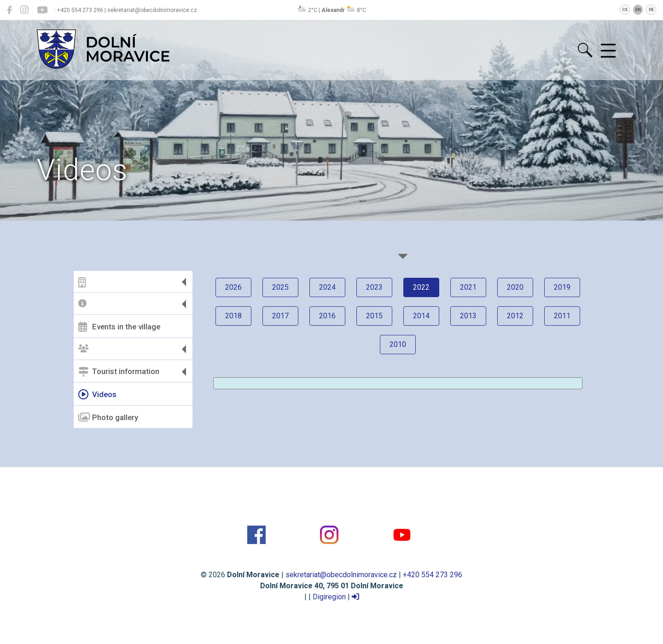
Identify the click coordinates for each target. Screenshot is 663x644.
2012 (515, 316)
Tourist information (119, 372)
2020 (515, 287)
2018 (233, 316)
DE (651, 10)
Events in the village (119, 327)
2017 (280, 316)
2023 (374, 287)
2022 (421, 287)
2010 (398, 344)
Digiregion (329, 597)
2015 (374, 316)
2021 (468, 287)
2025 (280, 287)
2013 (468, 316)
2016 (327, 316)
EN (638, 10)
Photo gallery (108, 417)
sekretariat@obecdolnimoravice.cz (341, 575)
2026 (233, 287)
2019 (562, 287)
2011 (562, 316)
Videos (97, 394)
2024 (327, 287)
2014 (421, 316)
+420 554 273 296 (433, 575)
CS (625, 10)
